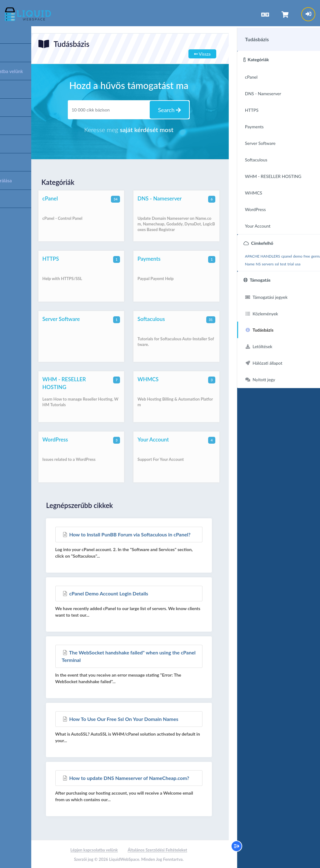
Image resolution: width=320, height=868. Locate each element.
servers (293, 261)
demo (287, 254)
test (308, 261)
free (296, 254)
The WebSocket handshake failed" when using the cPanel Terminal (121, 656)
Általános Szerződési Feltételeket (157, 849)
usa (245, 269)
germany (241, 261)
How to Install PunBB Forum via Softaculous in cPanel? (127, 534)
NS (283, 261)
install (264, 261)
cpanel (276, 254)
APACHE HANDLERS (252, 254)
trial (237, 269)
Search (168, 109)
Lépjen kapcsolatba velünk (93, 849)
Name (275, 261)
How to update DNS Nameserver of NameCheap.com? (126, 777)
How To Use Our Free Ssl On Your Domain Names (121, 718)
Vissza (200, 53)
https (254, 261)
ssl (302, 261)
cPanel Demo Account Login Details (106, 593)
